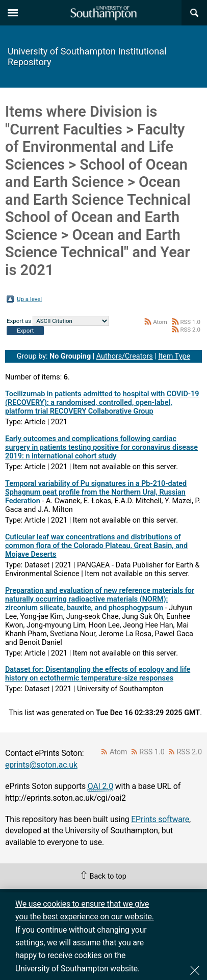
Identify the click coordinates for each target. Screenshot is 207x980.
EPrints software (160, 819)
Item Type (174, 356)
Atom (160, 322)
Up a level (29, 299)
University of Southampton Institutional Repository (87, 57)
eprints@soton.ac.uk (41, 765)
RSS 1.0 (190, 322)
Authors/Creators (125, 356)
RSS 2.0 (190, 330)
